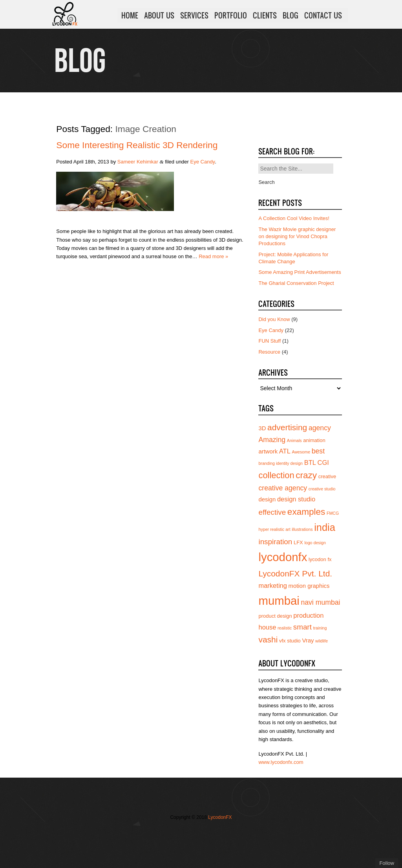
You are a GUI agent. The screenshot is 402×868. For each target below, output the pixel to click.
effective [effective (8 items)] (272, 512)
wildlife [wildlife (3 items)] (322, 641)
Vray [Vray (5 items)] (308, 640)
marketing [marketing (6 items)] (272, 585)
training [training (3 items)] (320, 628)
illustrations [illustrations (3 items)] (302, 529)
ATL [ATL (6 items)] (285, 451)
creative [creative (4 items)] (327, 476)
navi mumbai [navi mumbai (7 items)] (320, 602)
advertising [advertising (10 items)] (287, 427)
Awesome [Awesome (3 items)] (301, 452)
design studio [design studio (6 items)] (296, 499)
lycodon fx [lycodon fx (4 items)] (320, 559)
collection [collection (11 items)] (276, 475)
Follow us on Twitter (173, 833)
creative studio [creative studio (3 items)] (322, 489)
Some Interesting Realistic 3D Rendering (137, 145)
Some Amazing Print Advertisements (300, 272)
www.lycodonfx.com (281, 762)
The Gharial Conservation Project (296, 283)
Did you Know (274, 319)
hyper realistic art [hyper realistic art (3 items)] (274, 529)
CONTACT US (323, 15)
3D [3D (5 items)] (262, 428)
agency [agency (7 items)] (320, 428)
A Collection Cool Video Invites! (294, 218)
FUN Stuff (270, 341)
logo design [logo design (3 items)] (315, 543)
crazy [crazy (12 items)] (306, 475)
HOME (130, 15)
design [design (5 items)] (267, 499)
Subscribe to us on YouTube (220, 833)
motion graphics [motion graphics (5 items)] (309, 586)
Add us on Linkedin (208, 833)
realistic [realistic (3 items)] (285, 628)
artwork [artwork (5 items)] (268, 451)
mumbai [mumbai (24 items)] (279, 601)
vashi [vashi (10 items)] (268, 640)
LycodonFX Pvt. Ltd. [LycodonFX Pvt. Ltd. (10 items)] (295, 573)
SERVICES (194, 15)
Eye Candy (203, 162)
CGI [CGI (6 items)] (323, 462)
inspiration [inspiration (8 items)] (275, 542)
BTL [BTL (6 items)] (310, 462)
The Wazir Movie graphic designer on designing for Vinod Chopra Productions (297, 236)
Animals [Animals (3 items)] (294, 440)
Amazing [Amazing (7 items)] (272, 440)
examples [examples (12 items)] (306, 512)
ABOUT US (159, 15)
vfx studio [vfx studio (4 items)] (290, 641)
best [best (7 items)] (318, 451)
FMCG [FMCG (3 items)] (333, 513)
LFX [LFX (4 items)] (298, 542)
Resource (269, 352)
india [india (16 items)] (325, 527)
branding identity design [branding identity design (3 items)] (280, 463)
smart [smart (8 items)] (302, 627)
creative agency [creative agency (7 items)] (283, 488)
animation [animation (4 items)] (314, 440)
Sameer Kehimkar (138, 162)
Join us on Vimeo (196, 833)
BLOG (291, 15)
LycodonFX (220, 817)
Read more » (213, 256)
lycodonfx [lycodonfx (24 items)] (283, 557)
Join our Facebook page (185, 833)
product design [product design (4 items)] (275, 616)
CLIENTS (265, 15)
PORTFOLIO (231, 15)
